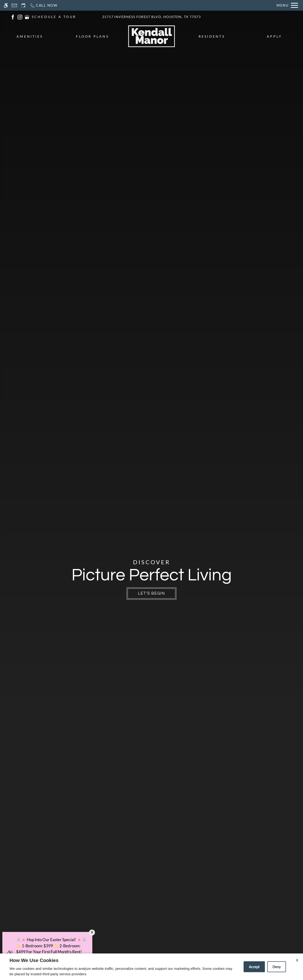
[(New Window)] (13, 16)
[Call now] (44, 5)
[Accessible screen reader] (6, 5)
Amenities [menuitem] (30, 36)
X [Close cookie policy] (297, 960)
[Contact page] (14, 5)
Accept (254, 967)
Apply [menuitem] (274, 36)
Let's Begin (151, 593)
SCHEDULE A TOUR (54, 17)
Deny (277, 967)
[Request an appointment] (23, 5)
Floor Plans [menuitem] (92, 36)
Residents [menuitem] (212, 36)
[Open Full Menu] (287, 5)
